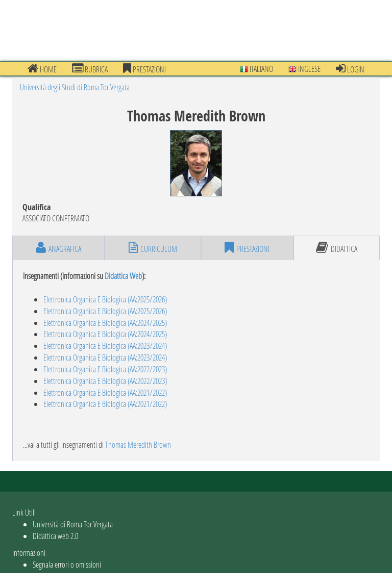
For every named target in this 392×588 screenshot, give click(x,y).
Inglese (304, 69)
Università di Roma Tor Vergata (73, 524)
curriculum (153, 248)
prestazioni (144, 69)
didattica (337, 248)
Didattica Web (123, 276)
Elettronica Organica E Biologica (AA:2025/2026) (105, 299)
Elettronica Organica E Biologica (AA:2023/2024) (105, 346)
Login (350, 69)
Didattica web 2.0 (55, 536)
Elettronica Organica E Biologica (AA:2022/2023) (105, 369)
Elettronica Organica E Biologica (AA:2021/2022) (105, 392)
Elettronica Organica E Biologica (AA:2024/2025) (105, 323)
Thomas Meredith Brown (138, 444)
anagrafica (58, 248)
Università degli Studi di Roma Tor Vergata (75, 87)
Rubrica (90, 69)
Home (42, 69)
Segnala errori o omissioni (67, 564)
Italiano (256, 69)
